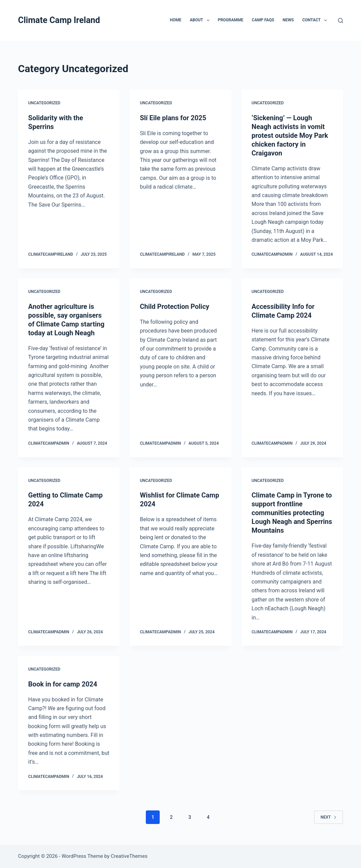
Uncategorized (44, 103)
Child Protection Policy (174, 306)
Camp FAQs (263, 20)
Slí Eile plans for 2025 (173, 118)
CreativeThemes (129, 856)
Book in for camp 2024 (63, 684)
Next (328, 817)
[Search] (341, 20)
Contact (316, 20)
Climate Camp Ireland (59, 20)
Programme (231, 20)
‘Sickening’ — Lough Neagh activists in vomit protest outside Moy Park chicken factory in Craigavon (290, 135)
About (201, 20)
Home (176, 20)
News (288, 20)
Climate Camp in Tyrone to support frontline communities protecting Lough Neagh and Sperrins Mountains (292, 513)
